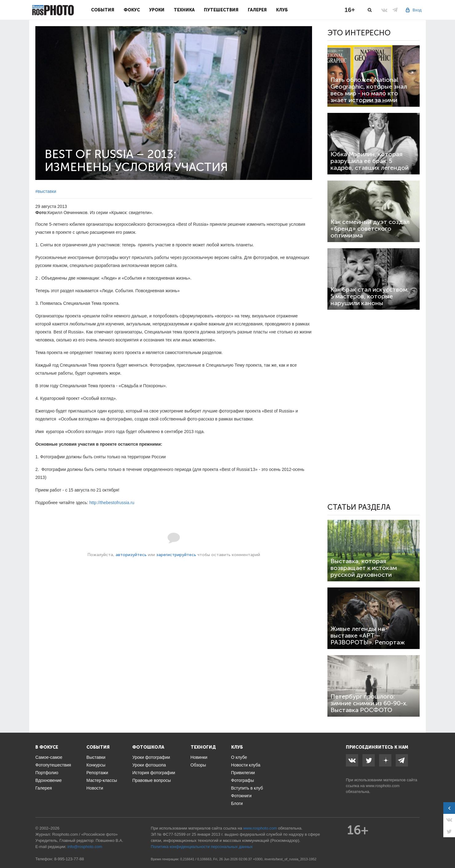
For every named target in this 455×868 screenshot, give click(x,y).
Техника (184, 10)
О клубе (239, 757)
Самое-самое (49, 757)
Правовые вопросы (151, 780)
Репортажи (97, 773)
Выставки (96, 757)
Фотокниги (241, 796)
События (103, 10)
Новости (95, 788)
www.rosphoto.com (383, 786)
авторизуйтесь (131, 555)
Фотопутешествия (53, 765)
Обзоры (198, 765)
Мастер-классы (102, 780)
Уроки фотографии (151, 757)
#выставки (46, 191)
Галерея (257, 10)
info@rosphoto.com (85, 847)
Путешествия (221, 10)
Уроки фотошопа (149, 765)
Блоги (237, 803)
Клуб (282, 10)
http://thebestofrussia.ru (112, 503)
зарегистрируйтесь (176, 555)
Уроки (157, 10)
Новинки (199, 757)
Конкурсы (96, 765)
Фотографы (243, 780)
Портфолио (47, 773)
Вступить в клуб (247, 788)
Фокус (132, 10)
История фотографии (154, 773)
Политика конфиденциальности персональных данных (202, 847)
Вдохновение (49, 780)
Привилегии (243, 773)
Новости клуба (246, 765)
